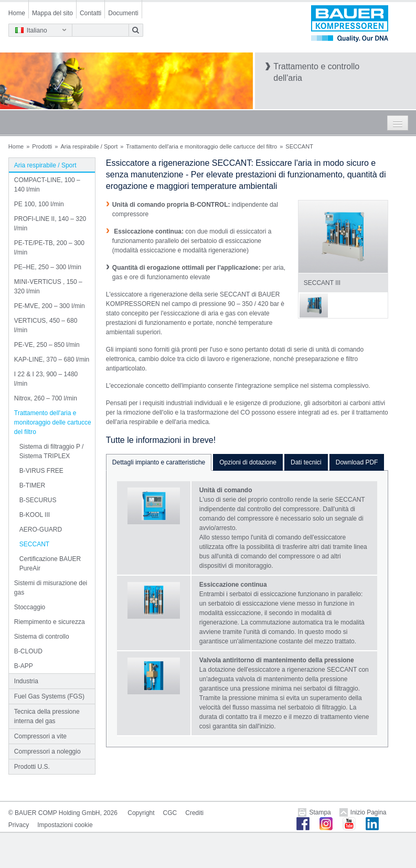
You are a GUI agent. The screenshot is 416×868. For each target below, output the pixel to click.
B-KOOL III (35, 515)
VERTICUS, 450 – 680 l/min (46, 325)
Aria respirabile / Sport (89, 146)
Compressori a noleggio (47, 751)
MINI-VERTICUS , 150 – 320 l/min (48, 287)
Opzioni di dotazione (248, 462)
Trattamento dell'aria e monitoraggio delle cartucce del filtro (201, 146)
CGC (170, 813)
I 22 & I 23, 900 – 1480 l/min (46, 379)
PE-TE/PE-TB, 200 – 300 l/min (49, 248)
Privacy (19, 825)
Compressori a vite (40, 736)
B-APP (24, 666)
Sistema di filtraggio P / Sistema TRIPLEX (52, 451)
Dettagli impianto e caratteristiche (159, 462)
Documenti (123, 13)
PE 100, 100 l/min (39, 204)
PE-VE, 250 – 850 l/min (47, 345)
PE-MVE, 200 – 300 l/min (50, 306)
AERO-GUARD (41, 530)
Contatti (90, 13)
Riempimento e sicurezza (50, 622)
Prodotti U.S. (32, 767)
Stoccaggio (30, 607)
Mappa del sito (52, 13)
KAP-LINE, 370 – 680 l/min (52, 359)
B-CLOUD (28, 651)
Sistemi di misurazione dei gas (51, 588)
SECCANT (34, 544)
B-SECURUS (38, 500)
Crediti (194, 813)
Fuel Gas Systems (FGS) (49, 696)
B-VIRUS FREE (41, 471)
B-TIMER (32, 485)
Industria (26, 681)
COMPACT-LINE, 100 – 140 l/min (47, 185)
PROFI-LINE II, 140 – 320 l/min (50, 224)
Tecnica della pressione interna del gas (47, 716)
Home (17, 13)
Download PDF (357, 462)
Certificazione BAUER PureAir (50, 564)
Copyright (141, 813)
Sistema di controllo (42, 637)
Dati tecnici (306, 462)
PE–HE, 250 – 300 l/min (48, 267)
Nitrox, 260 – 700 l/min (46, 398)
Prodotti (42, 146)
